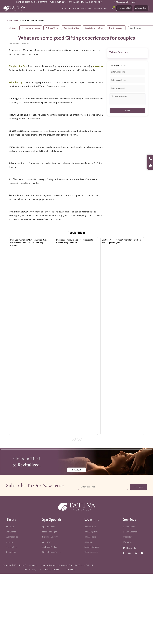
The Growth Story (116, 28)
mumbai (85, 2)
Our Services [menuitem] (128, 541)
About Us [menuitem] (10, 526)
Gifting (97, 8)
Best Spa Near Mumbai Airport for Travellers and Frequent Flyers (122, 241)
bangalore (74, 2)
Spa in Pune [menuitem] (88, 541)
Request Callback (124, 8)
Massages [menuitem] (127, 536)
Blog (16, 20)
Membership (86, 8)
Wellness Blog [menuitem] (12, 536)
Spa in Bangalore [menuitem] (91, 531)
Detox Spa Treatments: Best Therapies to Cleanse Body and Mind (75, 241)
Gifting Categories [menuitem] (50, 551)
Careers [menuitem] (10, 541)
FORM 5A (70, 569)
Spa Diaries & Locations (94, 28)
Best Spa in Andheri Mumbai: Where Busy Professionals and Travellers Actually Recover (29, 243)
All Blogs (13, 28)
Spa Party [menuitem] (46, 541)
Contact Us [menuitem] (11, 551)
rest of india (97, 2)
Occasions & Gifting (71, 28)
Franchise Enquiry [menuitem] (50, 536)
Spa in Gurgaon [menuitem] (90, 536)
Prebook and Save (141, 8)
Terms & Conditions (51, 569)
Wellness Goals (52, 28)
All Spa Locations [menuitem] (91, 551)
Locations (74, 8)
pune (52, 2)
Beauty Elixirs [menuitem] (129, 526)
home (65, 8)
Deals (107, 8)
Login (133, 2)
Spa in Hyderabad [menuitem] (91, 546)
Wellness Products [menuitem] (50, 546)
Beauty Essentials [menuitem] (130, 531)
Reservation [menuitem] (11, 546)
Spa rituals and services (31, 28)
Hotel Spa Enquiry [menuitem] (50, 531)
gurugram (62, 2)
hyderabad (43, 2)
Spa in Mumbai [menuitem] (90, 526)
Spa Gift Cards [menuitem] (48, 526)
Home (10, 20)
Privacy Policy (30, 569)
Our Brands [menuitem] (11, 531)
